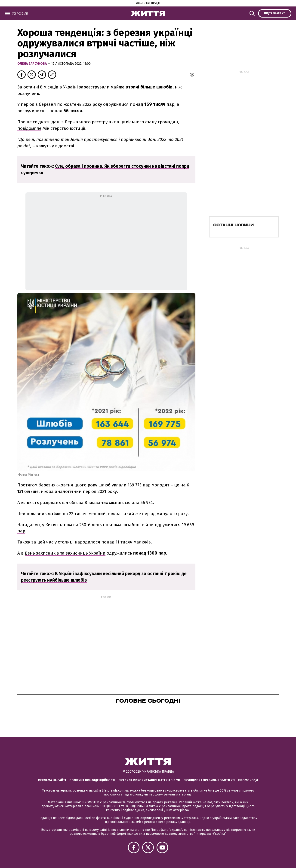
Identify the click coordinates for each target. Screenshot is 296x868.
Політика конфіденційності (92, 780)
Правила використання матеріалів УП (149, 780)
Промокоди (248, 780)
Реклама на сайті (52, 780)
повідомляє (29, 128)
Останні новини (233, 225)
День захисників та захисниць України (65, 553)
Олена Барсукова (32, 64)
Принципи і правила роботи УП (209, 780)
